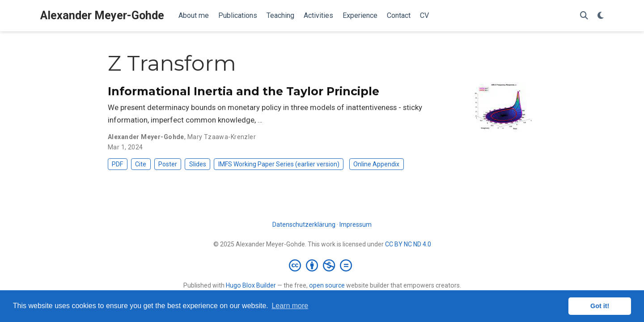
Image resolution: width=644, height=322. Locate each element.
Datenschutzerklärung (304, 225)
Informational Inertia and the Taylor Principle (244, 91)
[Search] (584, 16)
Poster (168, 164)
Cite (141, 164)
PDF (117, 164)
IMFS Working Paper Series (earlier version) (279, 164)
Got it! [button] (600, 306)
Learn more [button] (290, 306)
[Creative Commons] (322, 265)
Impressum (356, 225)
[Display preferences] (601, 16)
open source (327, 285)
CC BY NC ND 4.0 (408, 244)
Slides (198, 164)
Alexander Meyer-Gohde (102, 15)
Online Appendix (376, 164)
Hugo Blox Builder (251, 285)
